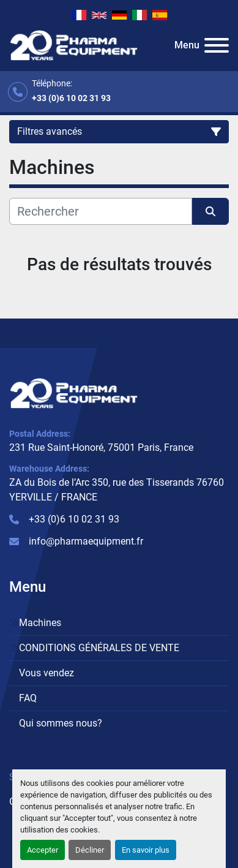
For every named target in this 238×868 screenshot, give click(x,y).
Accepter (43, 850)
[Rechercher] (101, 211)
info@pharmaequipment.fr (86, 541)
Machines (40, 623)
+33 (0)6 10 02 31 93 (71, 98)
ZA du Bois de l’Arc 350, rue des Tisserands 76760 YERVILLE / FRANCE (117, 490)
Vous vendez (46, 673)
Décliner (90, 850)
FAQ (28, 698)
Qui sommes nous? (61, 723)
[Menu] (217, 45)
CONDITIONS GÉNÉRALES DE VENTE (99, 648)
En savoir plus (146, 850)
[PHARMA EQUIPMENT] (74, 392)
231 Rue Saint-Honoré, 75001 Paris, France (101, 447)
